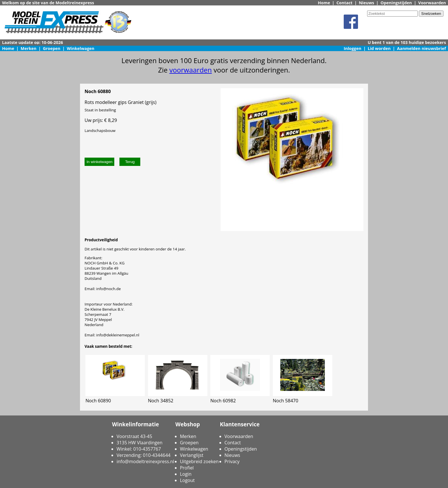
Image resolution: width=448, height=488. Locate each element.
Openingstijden (396, 3)
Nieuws (367, 3)
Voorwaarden (432, 3)
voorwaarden (191, 70)
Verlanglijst (192, 455)
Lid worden (379, 48)
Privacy (232, 461)
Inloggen (353, 48)
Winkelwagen (81, 48)
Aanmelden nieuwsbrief (422, 48)
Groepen (52, 48)
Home (324, 3)
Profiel (187, 468)
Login (186, 474)
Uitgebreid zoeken (199, 461)
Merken (29, 48)
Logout (187, 480)
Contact (344, 3)
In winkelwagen (100, 162)
